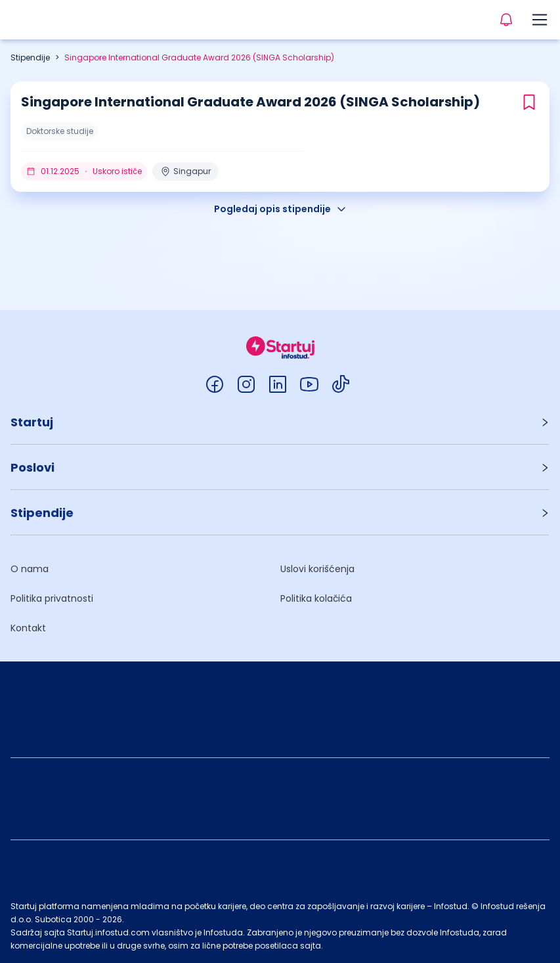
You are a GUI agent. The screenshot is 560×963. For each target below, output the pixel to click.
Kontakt (28, 628)
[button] (280, 422)
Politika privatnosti (52, 598)
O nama (30, 569)
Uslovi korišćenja (317, 569)
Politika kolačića (316, 598)
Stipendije (30, 57)
